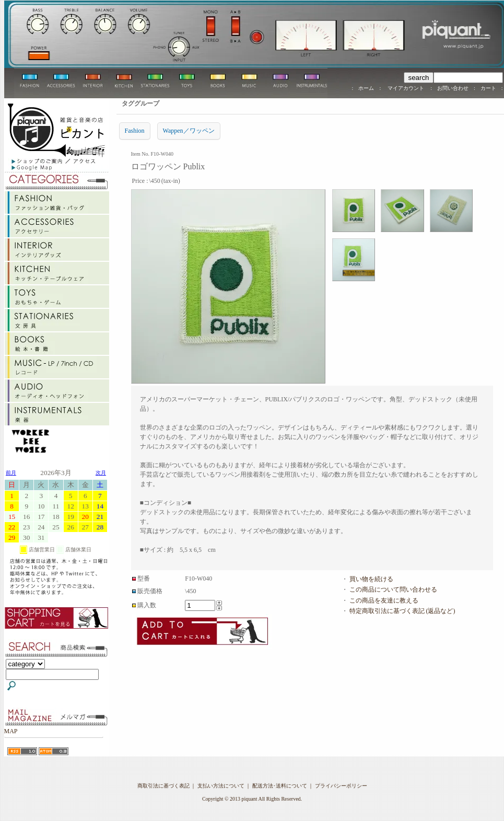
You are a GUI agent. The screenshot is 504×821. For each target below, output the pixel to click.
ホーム (366, 88)
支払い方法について (221, 786)
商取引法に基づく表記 (163, 786)
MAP (11, 731)
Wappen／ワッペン (189, 131)
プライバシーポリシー (341, 786)
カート (488, 88)
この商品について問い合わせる (393, 589)
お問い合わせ (453, 88)
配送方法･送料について (280, 786)
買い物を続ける (371, 579)
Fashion (135, 131)
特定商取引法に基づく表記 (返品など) (402, 611)
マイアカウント (406, 88)
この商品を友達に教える (384, 600)
